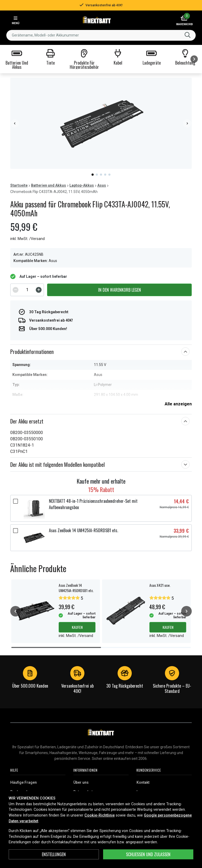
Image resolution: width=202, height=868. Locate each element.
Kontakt (143, 782)
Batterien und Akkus (49, 185)
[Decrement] (16, 290)
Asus (102, 185)
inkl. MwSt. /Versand (27, 239)
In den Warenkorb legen (120, 290)
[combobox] (101, 35)
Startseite (19, 185)
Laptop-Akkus (82, 185)
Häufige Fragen (24, 782)
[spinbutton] (27, 290)
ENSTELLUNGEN (54, 854)
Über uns (81, 782)
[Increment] (39, 290)
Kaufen (77, 627)
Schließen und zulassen (148, 854)
